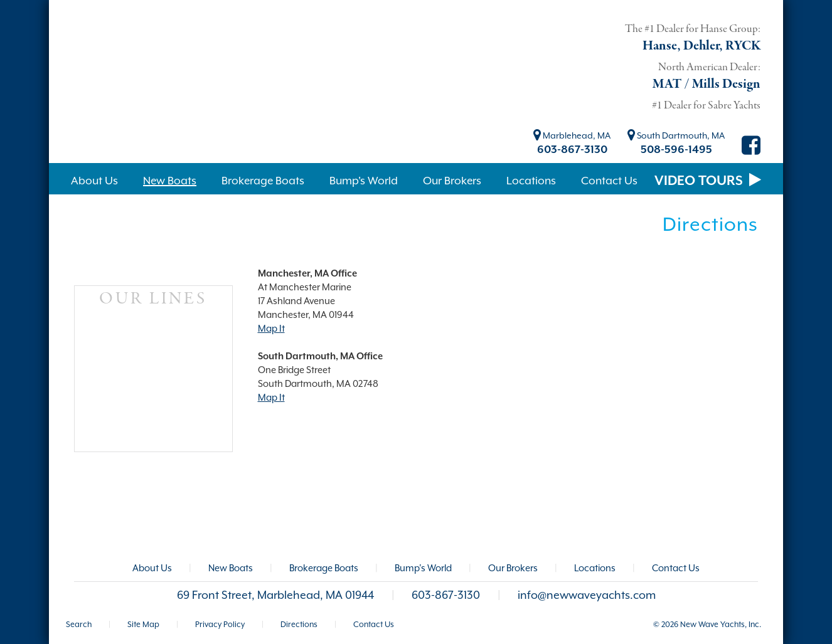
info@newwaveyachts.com (587, 595)
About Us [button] (94, 181)
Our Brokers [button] (452, 181)
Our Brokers (513, 568)
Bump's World (423, 568)
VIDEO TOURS (708, 181)
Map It (271, 328)
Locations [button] (531, 181)
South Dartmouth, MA (676, 135)
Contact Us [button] (609, 181)
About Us (152, 568)
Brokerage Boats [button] (263, 181)
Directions (299, 624)
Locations (595, 568)
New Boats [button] (170, 181)
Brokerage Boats (324, 568)
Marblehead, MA (572, 135)
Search (79, 624)
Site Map (143, 624)
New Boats (231, 568)
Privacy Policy (220, 624)
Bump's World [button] (364, 181)
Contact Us (676, 568)
